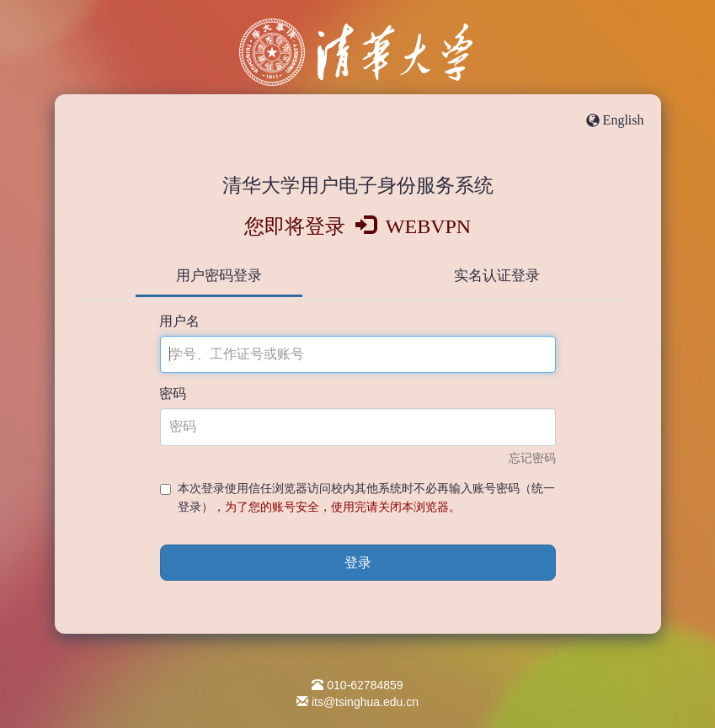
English (624, 120)
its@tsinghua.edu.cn (365, 702)
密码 (173, 393)
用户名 (179, 321)
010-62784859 (365, 685)
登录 (358, 563)
